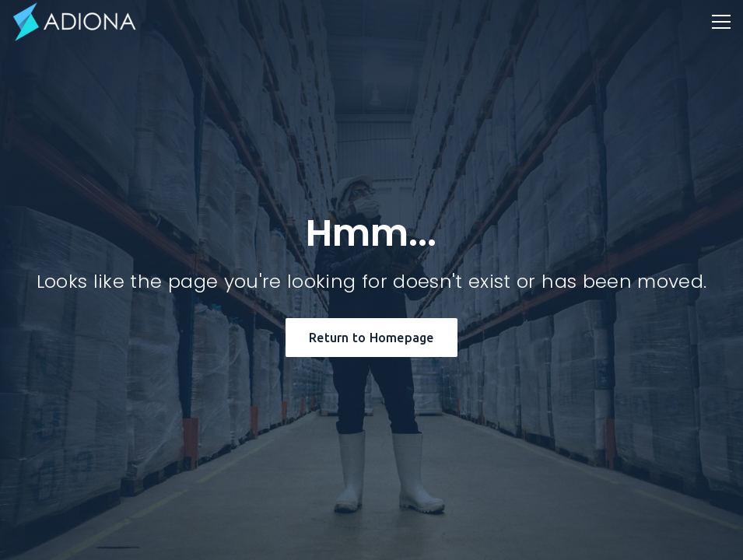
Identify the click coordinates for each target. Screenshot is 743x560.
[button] (721, 22)
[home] (75, 22)
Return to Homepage (371, 338)
